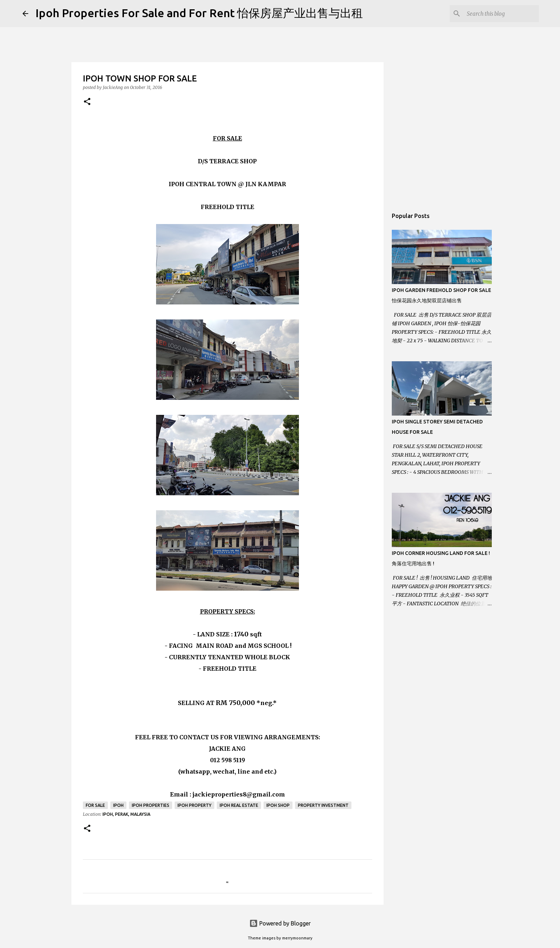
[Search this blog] (501, 14)
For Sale (95, 805)
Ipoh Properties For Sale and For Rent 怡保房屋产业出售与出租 (199, 13)
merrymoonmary (297, 938)
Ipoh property (194, 805)
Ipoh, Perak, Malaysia (126, 814)
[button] (87, 102)
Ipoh (118, 805)
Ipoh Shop (278, 805)
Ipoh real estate (239, 805)
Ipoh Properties (151, 805)
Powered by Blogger (280, 923)
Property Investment (323, 805)
